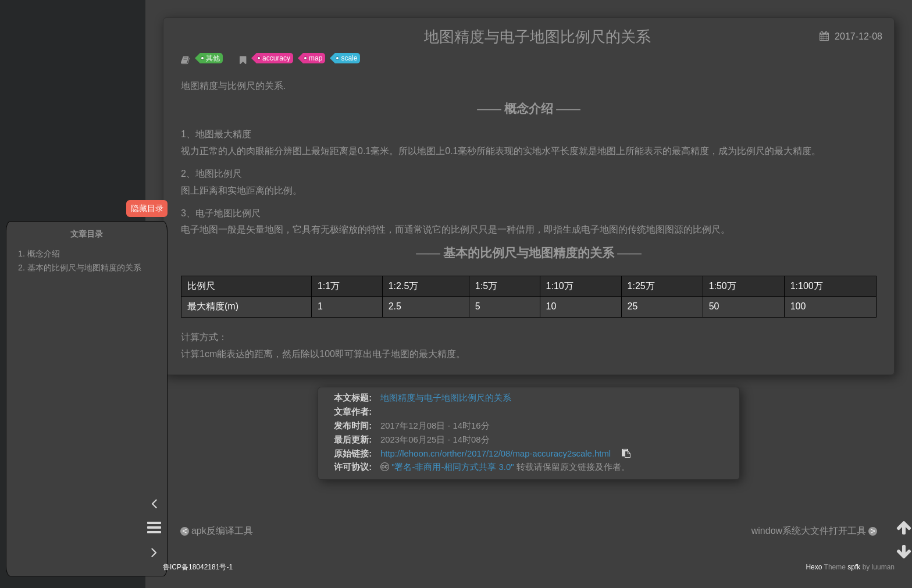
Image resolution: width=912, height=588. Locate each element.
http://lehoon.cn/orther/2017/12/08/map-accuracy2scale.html (496, 454)
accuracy (276, 58)
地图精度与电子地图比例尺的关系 (446, 398)
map (316, 58)
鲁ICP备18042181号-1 (198, 567)
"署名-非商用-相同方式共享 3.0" (453, 467)
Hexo (814, 567)
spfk (854, 567)
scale (349, 58)
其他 (213, 58)
